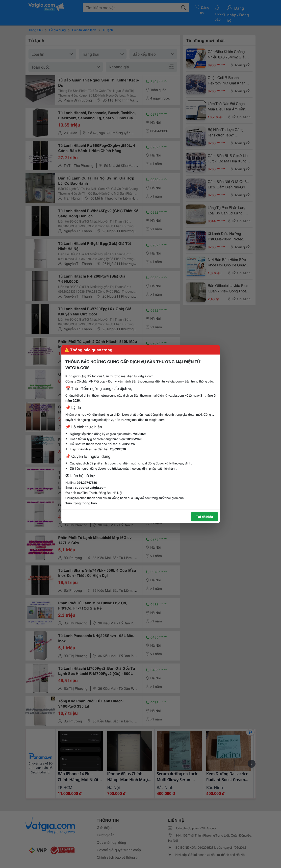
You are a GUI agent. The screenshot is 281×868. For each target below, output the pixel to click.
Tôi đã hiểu (204, 516)
